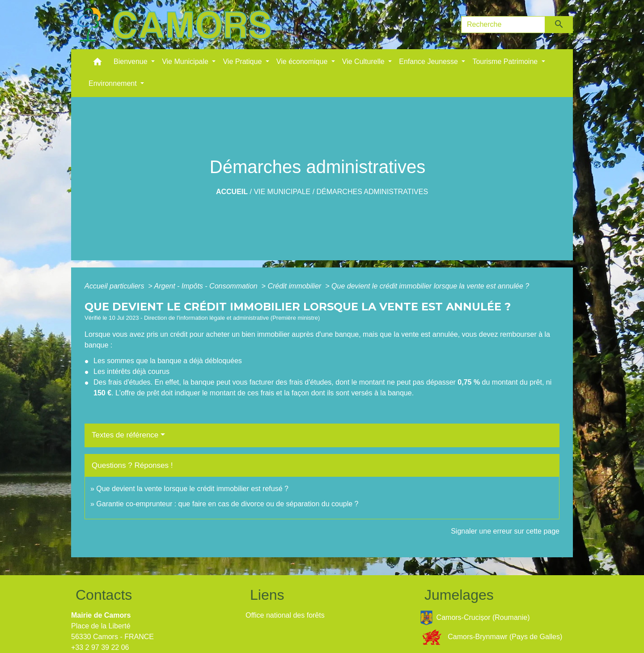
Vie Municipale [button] (186, 61)
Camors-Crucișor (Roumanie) (475, 618)
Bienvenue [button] (131, 61)
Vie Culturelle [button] (364, 61)
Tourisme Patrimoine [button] (506, 61)
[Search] (503, 25)
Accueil (232, 192)
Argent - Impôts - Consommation (207, 286)
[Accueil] (174, 25)
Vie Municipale (282, 192)
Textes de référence (125, 435)
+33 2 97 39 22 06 (100, 647)
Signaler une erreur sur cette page (505, 531)
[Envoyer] (559, 25)
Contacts (104, 595)
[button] (97, 64)
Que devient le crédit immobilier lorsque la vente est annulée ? (430, 286)
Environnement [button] (114, 83)
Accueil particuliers (115, 286)
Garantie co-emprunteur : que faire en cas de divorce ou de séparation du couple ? (227, 504)
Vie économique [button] (303, 61)
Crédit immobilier (295, 286)
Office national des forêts (285, 615)
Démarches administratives (373, 192)
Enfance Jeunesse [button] (429, 61)
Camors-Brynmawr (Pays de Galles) (491, 637)
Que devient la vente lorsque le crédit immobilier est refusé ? (192, 489)
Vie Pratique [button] (243, 61)
